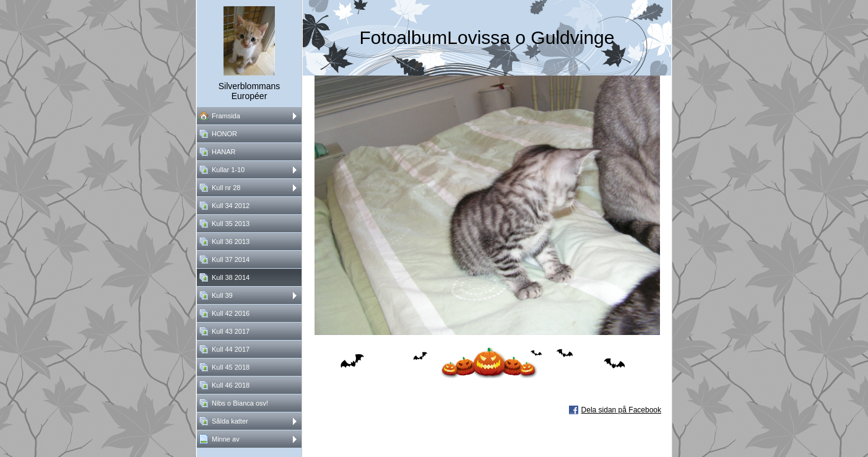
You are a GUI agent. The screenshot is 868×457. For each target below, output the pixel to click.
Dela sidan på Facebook (621, 410)
